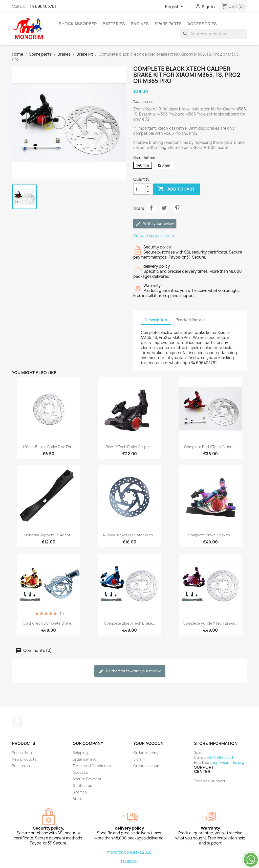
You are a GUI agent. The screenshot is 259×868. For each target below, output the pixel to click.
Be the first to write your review (130, 671)
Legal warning (84, 759)
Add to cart (176, 189)
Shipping (80, 753)
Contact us (82, 785)
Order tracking (146, 753)
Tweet (164, 208)
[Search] (214, 34)
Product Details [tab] (190, 320)
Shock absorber (78, 24)
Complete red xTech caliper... (210, 447)
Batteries (114, 24)
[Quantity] (139, 189)
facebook (130, 861)
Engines (140, 24)
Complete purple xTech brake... (210, 623)
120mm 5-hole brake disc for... (48, 447)
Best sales (21, 766)
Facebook (17, 722)
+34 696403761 (41, 6)
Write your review (155, 224)
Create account (147, 766)
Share (151, 208)
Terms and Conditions (92, 766)
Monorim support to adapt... (49, 535)
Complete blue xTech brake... (129, 623)
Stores (79, 799)
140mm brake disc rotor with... (129, 535)
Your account (150, 743)
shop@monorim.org (227, 762)
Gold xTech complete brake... (49, 623)
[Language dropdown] (175, 7)
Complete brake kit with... (210, 535)
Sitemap (80, 792)
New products (24, 759)
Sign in (139, 759)
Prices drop (22, 753)
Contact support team (154, 236)
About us (80, 772)
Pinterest (177, 208)
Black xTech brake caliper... (129, 447)
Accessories (202, 24)
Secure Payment (87, 779)
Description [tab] (156, 320)
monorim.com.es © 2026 (129, 852)
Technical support (210, 781)
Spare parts (168, 24)
